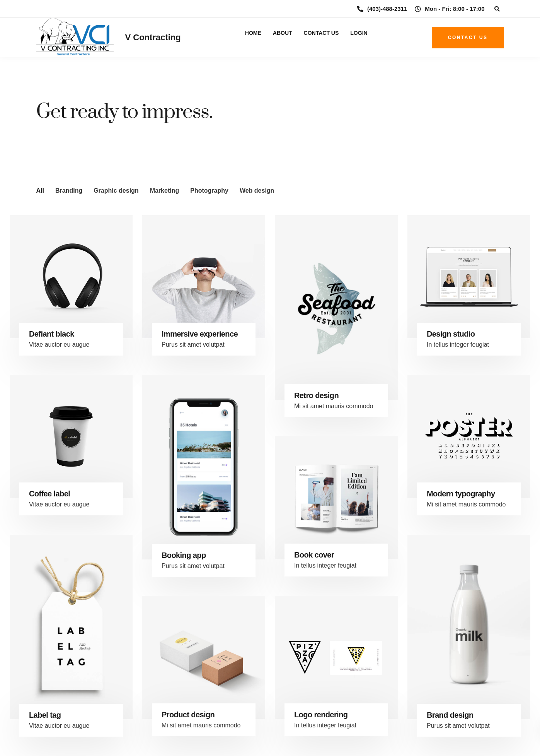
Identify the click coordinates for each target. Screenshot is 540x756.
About (283, 33)
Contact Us (321, 33)
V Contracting (153, 37)
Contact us (468, 38)
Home (253, 33)
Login (359, 33)
